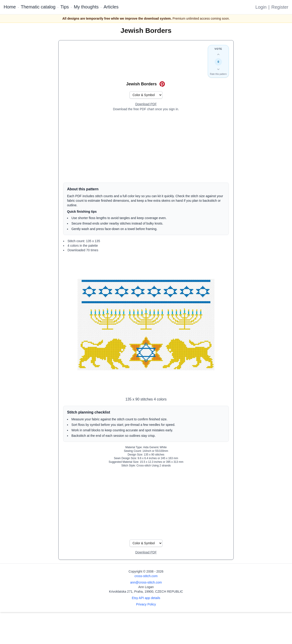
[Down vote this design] (218, 69)
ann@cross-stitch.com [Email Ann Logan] (146, 582)
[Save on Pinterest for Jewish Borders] (162, 84)
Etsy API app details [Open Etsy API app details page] (146, 598)
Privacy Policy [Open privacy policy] (146, 604)
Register (280, 7)
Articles (111, 7)
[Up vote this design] (218, 55)
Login (261, 7)
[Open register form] (146, 104)
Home (10, 7)
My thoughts (86, 7)
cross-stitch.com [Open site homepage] (146, 576)
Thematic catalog (38, 7)
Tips (65, 7)
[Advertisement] (146, 147)
